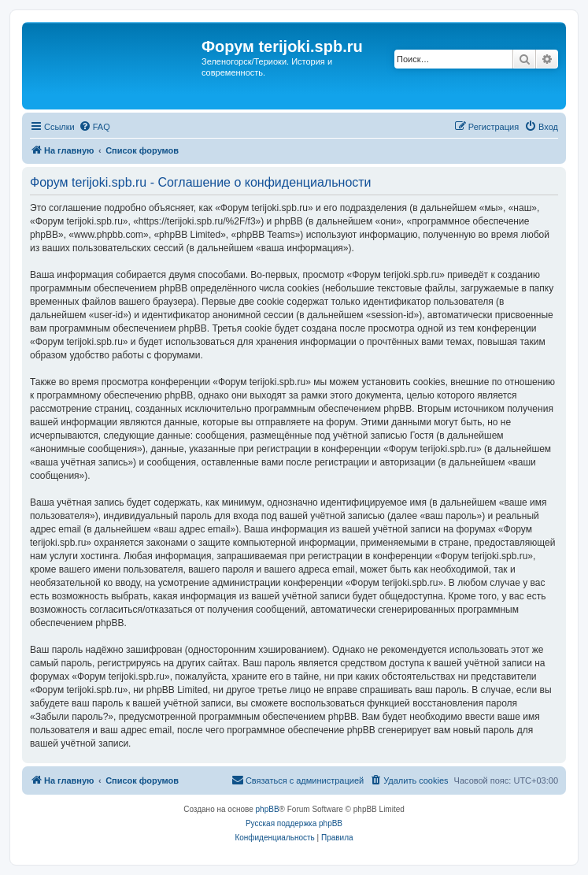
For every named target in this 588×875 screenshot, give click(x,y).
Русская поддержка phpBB (294, 823)
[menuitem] (94, 127)
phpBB (268, 809)
